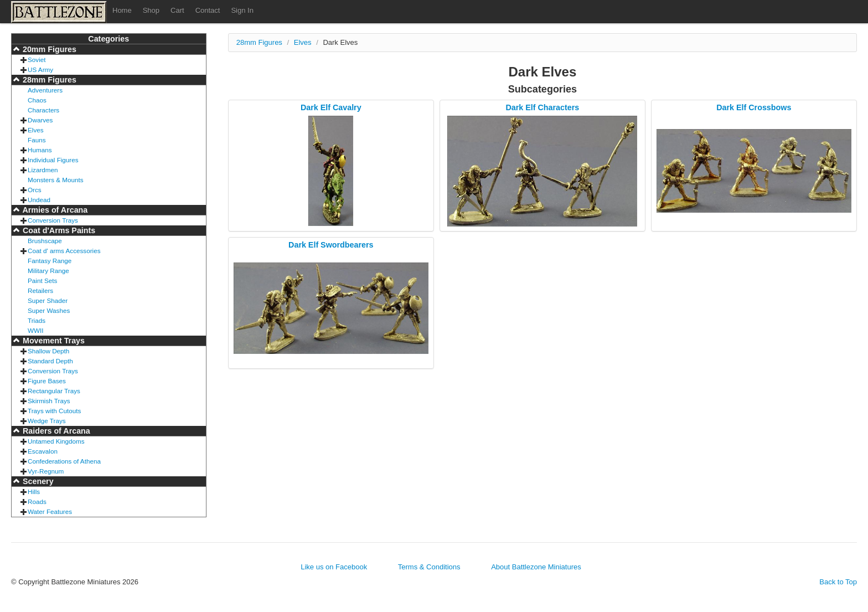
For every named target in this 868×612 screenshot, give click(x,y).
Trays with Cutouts (54, 411)
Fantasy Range (50, 261)
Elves (36, 130)
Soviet (37, 60)
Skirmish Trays (49, 401)
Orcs (35, 190)
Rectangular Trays (54, 391)
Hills (34, 492)
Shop (151, 10)
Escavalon (43, 451)
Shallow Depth (48, 351)
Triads (37, 320)
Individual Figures (53, 160)
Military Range (48, 271)
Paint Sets (42, 281)
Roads (37, 502)
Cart (177, 10)
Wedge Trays (47, 421)
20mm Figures (48, 49)
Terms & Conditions (429, 567)
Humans (40, 150)
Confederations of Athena (64, 461)
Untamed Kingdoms (56, 441)
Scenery (37, 481)
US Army (40, 70)
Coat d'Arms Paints (58, 230)
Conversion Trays (53, 220)
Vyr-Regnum (46, 471)
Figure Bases (47, 381)
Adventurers (45, 90)
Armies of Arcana (54, 210)
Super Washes (49, 310)
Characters (43, 110)
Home (122, 10)
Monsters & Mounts (56, 180)
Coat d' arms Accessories (64, 251)
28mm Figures (48, 80)
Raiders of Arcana (55, 431)
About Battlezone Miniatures (536, 567)
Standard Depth (50, 361)
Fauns (37, 140)
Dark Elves (340, 42)
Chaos (37, 100)
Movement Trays (53, 341)
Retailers (40, 290)
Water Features (50, 511)
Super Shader (48, 300)
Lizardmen (43, 170)
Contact (208, 10)
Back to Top (838, 582)
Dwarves (40, 120)
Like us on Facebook (334, 567)
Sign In (242, 10)
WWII (36, 330)
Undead (39, 200)
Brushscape (45, 241)
